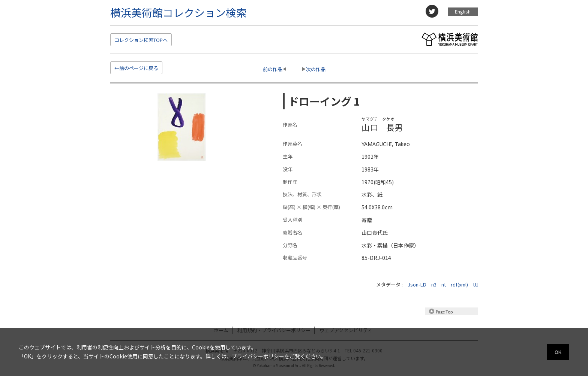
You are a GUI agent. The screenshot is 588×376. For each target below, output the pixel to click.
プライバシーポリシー (258, 356)
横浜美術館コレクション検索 (178, 12)
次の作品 (316, 69)
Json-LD (417, 284)
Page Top (444, 312)
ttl (475, 284)
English (463, 11)
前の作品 (273, 69)
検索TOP (141, 40)
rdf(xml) (459, 284)
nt (444, 284)
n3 (434, 284)
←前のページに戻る (136, 68)
